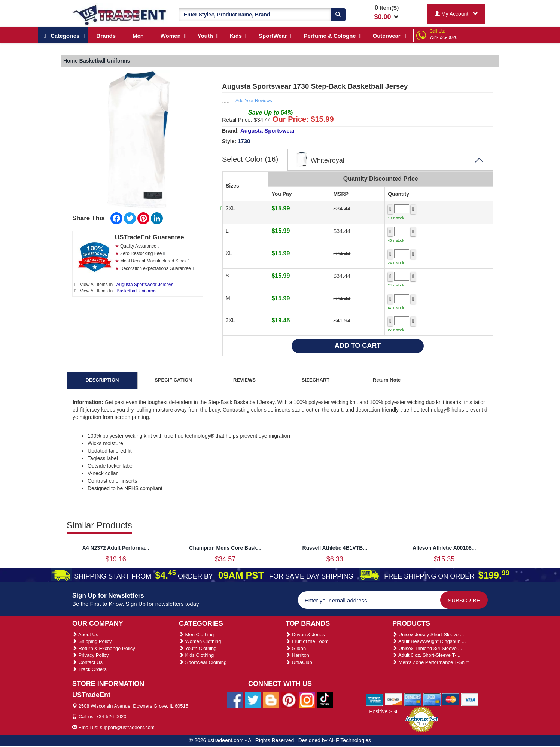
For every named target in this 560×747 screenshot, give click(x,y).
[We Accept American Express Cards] (375, 699)
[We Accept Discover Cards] (394, 699)
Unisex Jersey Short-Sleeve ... (428, 634)
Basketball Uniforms (136, 291)
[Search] (338, 15)
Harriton (297, 655)
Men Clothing (196, 634)
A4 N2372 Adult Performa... (116, 548)
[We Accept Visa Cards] (470, 699)
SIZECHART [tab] (316, 380)
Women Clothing (200, 641)
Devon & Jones (305, 634)
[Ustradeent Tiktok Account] (325, 699)
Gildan (296, 648)
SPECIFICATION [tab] (173, 380)
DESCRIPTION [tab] (102, 380)
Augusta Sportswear (268, 130)
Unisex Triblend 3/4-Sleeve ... (427, 648)
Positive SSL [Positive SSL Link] (384, 711)
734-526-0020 (444, 37)
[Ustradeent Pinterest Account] (289, 699)
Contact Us (87, 662)
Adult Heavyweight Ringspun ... (429, 641)
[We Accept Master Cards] (451, 699)
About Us (85, 634)
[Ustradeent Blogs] (271, 699)
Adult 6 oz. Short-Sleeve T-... (426, 655)
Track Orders (89, 669)
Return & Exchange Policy (104, 648)
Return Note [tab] (387, 380)
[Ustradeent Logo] (120, 15)
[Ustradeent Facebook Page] (235, 699)
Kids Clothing (196, 655)
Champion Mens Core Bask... (225, 548)
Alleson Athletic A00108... (444, 548)
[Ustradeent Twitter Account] (253, 699)
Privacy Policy (91, 655)
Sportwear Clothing (203, 662)
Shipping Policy (92, 641)
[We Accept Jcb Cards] (432, 699)
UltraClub (299, 662)
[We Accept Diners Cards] (413, 699)
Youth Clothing (198, 648)
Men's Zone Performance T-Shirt (430, 662)
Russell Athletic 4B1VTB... (335, 548)
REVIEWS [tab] (244, 380)
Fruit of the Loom (307, 641)
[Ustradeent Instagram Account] (307, 699)
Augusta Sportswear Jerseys (145, 285)
